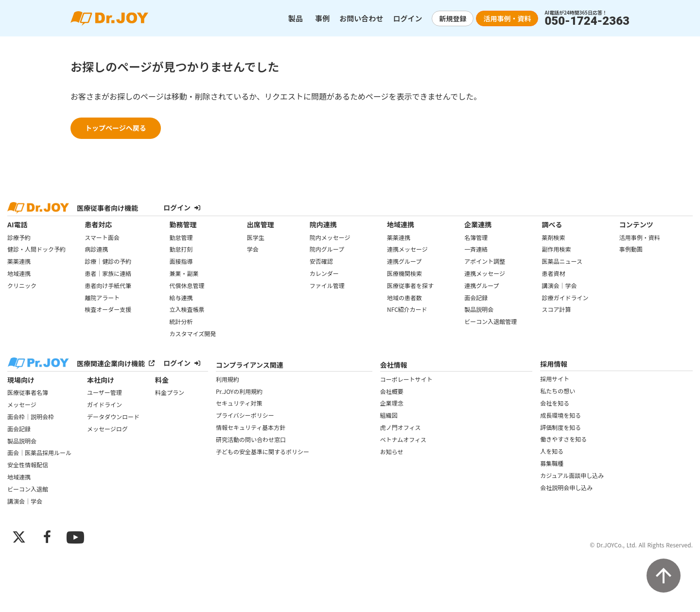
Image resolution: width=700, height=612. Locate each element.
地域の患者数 (404, 298)
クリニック (22, 286)
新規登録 (453, 18)
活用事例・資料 (507, 18)
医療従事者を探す (410, 286)
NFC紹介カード (407, 309)
